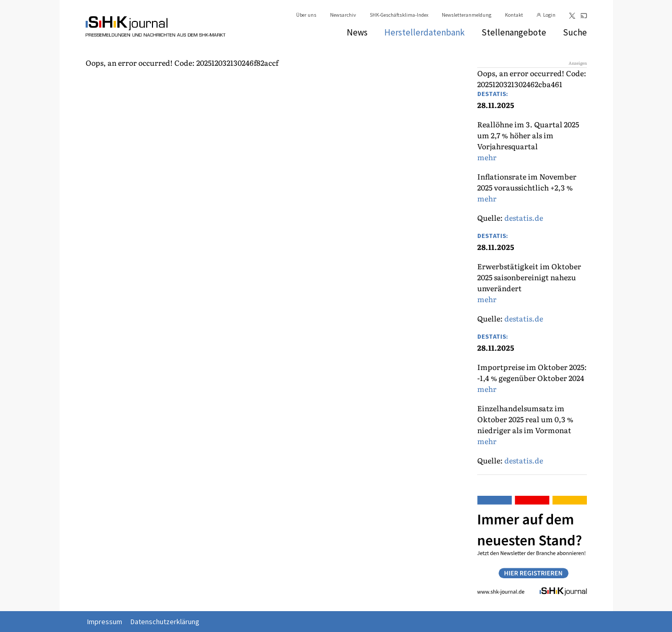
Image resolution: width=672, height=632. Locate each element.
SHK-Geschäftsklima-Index (399, 15)
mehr (487, 157)
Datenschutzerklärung (165, 622)
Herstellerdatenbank (425, 32)
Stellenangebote (514, 32)
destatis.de (524, 218)
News (357, 32)
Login (549, 15)
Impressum (105, 622)
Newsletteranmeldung (467, 15)
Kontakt (514, 15)
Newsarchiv (343, 15)
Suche (575, 32)
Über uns (306, 15)
